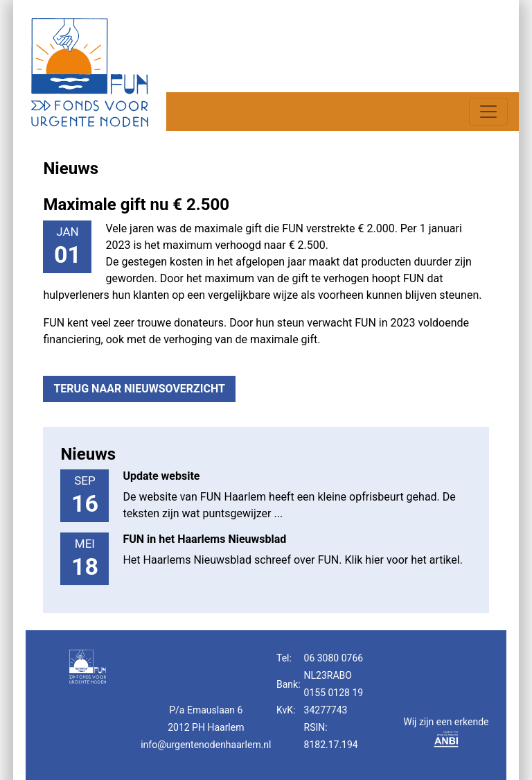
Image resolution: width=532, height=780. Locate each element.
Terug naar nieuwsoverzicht (139, 389)
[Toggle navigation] (488, 112)
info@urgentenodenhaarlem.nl (206, 745)
